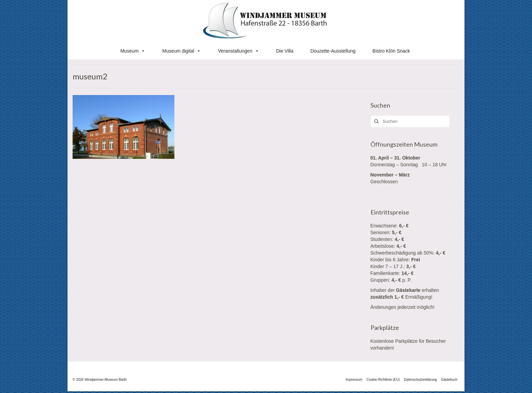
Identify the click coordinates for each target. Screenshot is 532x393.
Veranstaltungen (238, 51)
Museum (133, 51)
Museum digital (182, 51)
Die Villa (285, 51)
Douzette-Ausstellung (333, 51)
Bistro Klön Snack (391, 51)
